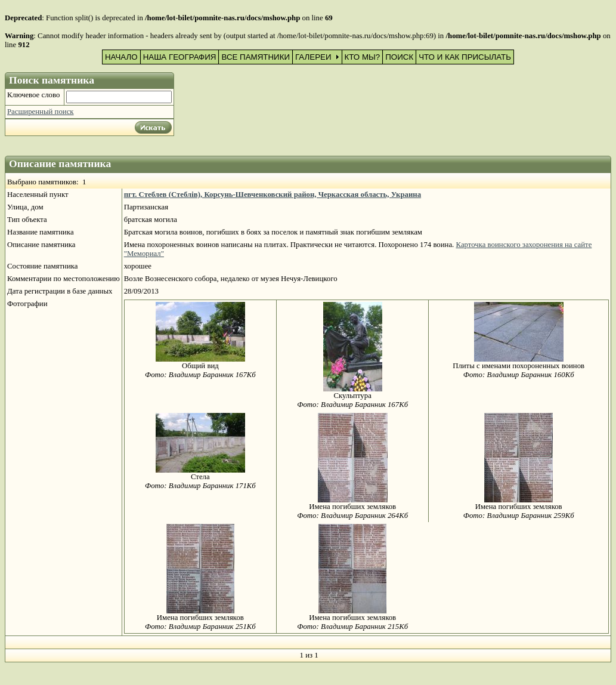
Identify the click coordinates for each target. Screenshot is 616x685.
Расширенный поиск (41, 112)
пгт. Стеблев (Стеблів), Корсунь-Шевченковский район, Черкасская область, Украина (273, 195)
